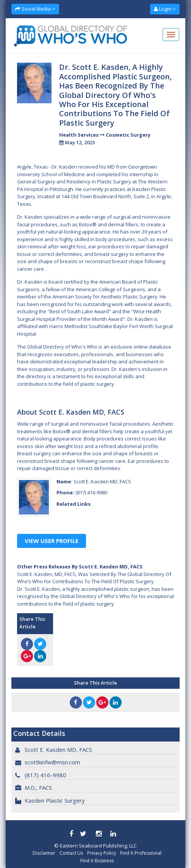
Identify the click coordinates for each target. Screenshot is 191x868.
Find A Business (97, 861)
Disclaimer (44, 853)
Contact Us (71, 853)
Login (165, 9)
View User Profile (52, 541)
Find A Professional (141, 853)
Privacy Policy (102, 853)
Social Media (35, 9)
